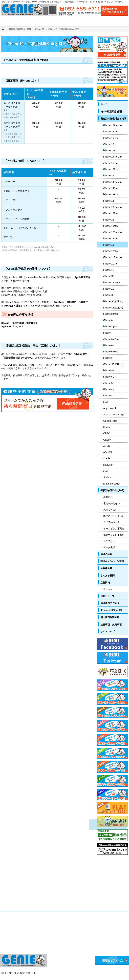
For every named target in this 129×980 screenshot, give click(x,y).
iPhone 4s (109, 389)
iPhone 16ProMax (113, 125)
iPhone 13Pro (110, 213)
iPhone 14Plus (111, 194)
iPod (106, 471)
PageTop (121, 779)
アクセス (108, 589)
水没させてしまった (114, 516)
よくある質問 (107, 575)
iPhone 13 (109, 220)
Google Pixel (110, 421)
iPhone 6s (109, 345)
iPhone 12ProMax (113, 232)
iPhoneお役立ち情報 (111, 610)
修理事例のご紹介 (110, 603)
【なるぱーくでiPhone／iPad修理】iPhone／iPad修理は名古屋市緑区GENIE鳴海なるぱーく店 (40, 2)
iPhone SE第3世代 (113, 301)
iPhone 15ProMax (113, 157)
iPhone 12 (109, 245)
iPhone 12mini (111, 251)
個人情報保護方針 (110, 617)
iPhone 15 (109, 176)
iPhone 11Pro (110, 264)
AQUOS (108, 452)
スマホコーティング (114, 414)
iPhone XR (109, 276)
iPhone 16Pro (110, 132)
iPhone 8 (108, 320)
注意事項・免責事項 (111, 625)
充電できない (110, 510)
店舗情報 (105, 583)
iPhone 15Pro (110, 163)
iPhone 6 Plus (111, 352)
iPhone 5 (108, 383)
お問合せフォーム (112, 961)
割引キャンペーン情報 (112, 561)
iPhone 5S (109, 370)
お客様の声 (106, 568)
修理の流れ (106, 554)
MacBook (108, 465)
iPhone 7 (108, 333)
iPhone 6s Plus (111, 339)
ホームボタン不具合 (114, 528)
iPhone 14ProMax (113, 182)
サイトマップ (107, 632)
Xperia (107, 458)
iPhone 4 (108, 396)
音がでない (109, 541)
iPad (106, 402)
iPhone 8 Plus (111, 314)
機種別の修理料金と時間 (113, 119)
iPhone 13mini (111, 226)
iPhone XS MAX (112, 283)
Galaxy (107, 440)
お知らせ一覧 (107, 596)
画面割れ (108, 497)
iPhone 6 (108, 358)
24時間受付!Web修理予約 (114, 11)
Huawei (107, 427)
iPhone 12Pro (110, 239)
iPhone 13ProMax (113, 207)
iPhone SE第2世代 (113, 308)
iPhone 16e (109, 150)
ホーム (104, 104)
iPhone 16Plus (111, 138)
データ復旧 (109, 547)
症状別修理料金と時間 (112, 490)
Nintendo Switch (112, 484)
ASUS (106, 446)
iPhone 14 (109, 201)
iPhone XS (109, 289)
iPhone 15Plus (111, 169)
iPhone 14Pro (110, 188)
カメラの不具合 (112, 522)
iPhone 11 (109, 270)
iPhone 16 (109, 144)
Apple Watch (110, 408)
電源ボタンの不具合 (114, 535)
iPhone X (108, 295)
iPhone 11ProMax (113, 257)
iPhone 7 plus (110, 326)
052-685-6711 (80, 9)
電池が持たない (112, 503)
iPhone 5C (109, 377)
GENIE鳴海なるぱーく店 (25, 973)
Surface (107, 477)
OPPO (107, 433)
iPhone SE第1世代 (113, 364)
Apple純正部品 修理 (111, 112)
